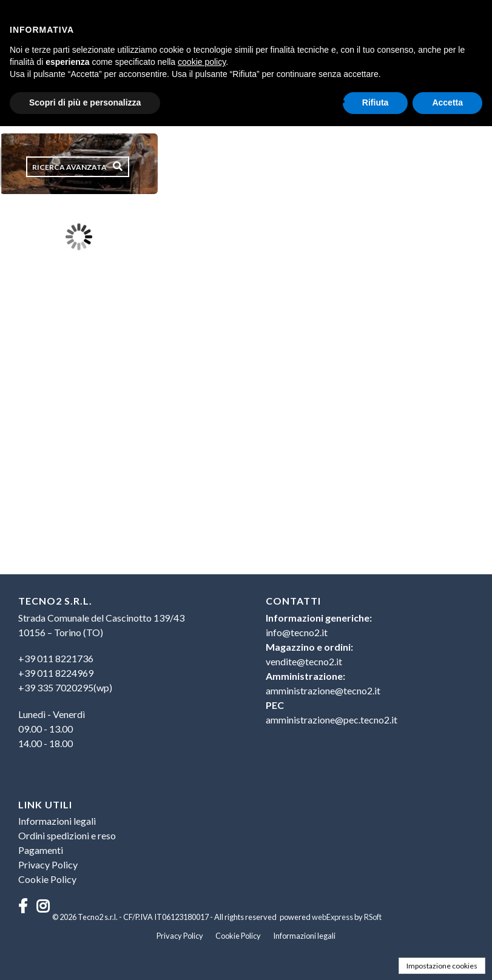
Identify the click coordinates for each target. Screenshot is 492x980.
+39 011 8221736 (56, 658)
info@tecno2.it (297, 632)
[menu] (122, 679)
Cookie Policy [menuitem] (47, 879)
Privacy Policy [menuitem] (48, 864)
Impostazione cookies (442, 966)
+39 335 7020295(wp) (65, 687)
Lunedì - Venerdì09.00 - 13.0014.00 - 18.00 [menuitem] (52, 729)
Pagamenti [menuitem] (41, 850)
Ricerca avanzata (69, 167)
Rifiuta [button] (376, 102)
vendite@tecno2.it (304, 661)
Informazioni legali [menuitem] (57, 821)
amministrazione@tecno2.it (323, 690)
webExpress (332, 917)
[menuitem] (122, 673)
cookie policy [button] (202, 62)
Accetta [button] (447, 102)
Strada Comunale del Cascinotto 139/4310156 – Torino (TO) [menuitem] (101, 625)
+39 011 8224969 (56, 673)
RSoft (373, 917)
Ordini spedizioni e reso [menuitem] (67, 835)
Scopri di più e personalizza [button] (85, 102)
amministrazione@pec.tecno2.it (332, 720)
